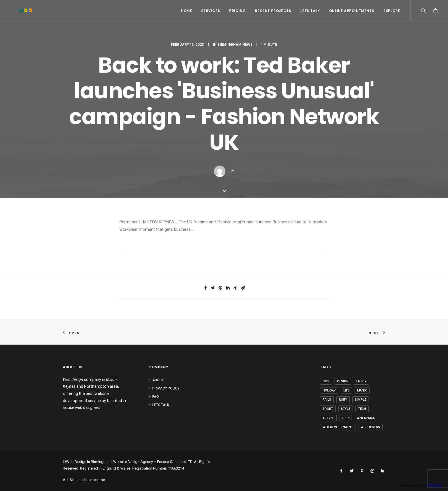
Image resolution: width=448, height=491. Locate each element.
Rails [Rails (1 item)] (327, 400)
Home (186, 11)
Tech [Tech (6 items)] (362, 409)
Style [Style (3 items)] (346, 409)
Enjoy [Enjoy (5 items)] (361, 381)
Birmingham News (235, 44)
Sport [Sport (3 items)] (328, 409)
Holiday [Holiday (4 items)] (329, 390)
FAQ (156, 397)
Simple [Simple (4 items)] (361, 400)
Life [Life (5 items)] (346, 390)
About (158, 380)
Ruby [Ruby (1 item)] (343, 400)
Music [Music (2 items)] (362, 390)
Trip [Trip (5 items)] (345, 418)
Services (211, 11)
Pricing (237, 11)
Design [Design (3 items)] (343, 381)
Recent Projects (273, 11)
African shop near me (87, 480)
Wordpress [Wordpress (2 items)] (370, 427)
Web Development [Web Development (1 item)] (338, 427)
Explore (392, 11)
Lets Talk (310, 11)
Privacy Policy (166, 388)
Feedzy (435, 485)
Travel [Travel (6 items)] (328, 418)
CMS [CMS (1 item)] (326, 381)
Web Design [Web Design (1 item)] (366, 418)
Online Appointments (352, 11)
